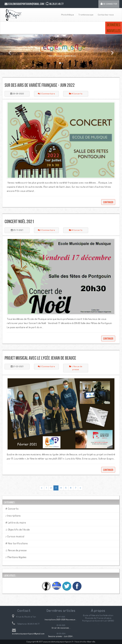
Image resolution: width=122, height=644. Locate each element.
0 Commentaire (46, 94)
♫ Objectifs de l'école (18, 530)
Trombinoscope (86, 15)
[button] (9, 52)
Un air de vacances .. (61, 628)
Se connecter (109, 4)
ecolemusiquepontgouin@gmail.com (28, 634)
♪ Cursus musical (15, 537)
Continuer (108, 202)
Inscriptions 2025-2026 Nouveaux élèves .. (64, 620)
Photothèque (68, 15)
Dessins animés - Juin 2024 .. (61, 636)
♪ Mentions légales (16, 557)
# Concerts (76, 94)
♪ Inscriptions (13, 516)
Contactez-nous (106, 15)
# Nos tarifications (17, 543)
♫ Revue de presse (16, 550)
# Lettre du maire (16, 523)
